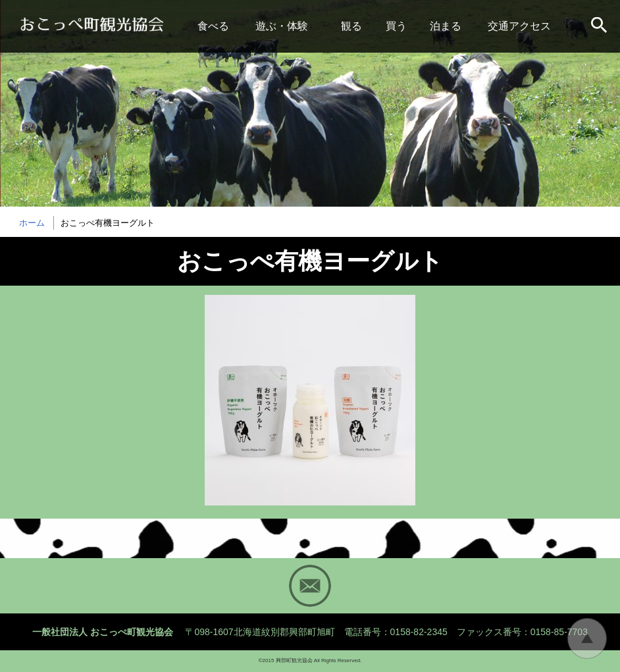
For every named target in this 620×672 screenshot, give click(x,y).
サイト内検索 (600, 26)
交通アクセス (519, 26)
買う (396, 26)
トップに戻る (587, 638)
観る (351, 26)
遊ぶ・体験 (282, 26)
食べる (213, 26)
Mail (310, 586)
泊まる (446, 26)
